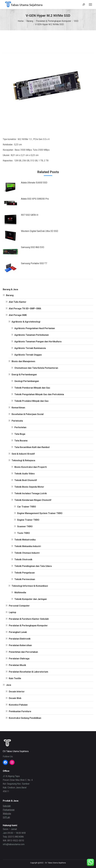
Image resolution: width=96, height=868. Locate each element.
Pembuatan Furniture (20, 711)
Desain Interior (17, 692)
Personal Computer (19, 606)
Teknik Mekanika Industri (28, 546)
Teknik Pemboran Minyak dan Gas (32, 388)
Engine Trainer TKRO (28, 520)
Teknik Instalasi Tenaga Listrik (31, 493)
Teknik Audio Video (25, 474)
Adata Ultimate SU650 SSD (34, 183)
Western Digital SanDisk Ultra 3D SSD (40, 231)
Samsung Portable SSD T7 (34, 263)
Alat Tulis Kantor (18, 302)
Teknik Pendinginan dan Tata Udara (33, 566)
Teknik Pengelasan (25, 573)
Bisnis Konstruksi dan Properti (31, 467)
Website (7, 814)
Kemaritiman (18, 408)
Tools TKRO (24, 533)
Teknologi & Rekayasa (23, 460)
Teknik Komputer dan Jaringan (31, 599)
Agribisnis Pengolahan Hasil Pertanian (35, 328)
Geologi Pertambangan (27, 381)
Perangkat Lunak (18, 632)
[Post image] (10, 187)
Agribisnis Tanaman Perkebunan (32, 335)
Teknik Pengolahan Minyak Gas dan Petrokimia (39, 394)
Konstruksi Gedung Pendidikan (25, 718)
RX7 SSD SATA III (30, 215)
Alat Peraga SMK (18, 315)
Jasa (9, 685)
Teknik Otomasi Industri (27, 553)
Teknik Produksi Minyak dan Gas (31, 401)
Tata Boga (20, 434)
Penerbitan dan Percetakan (23, 652)
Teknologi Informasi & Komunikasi (30, 586)
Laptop (12, 612)
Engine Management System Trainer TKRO (40, 513)
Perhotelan (20, 427)
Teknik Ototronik (23, 559)
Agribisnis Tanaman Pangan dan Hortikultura (38, 342)
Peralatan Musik (17, 665)
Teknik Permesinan (25, 579)
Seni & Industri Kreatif (23, 454)
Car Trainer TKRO (27, 507)
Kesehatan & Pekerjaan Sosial (28, 414)
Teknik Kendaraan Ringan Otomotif (33, 500)
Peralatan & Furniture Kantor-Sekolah (29, 619)
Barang (10, 295)
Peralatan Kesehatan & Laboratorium (28, 672)
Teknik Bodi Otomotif (26, 480)
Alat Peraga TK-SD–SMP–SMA (25, 309)
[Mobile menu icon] (90, 4)
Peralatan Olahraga (19, 659)
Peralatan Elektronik (20, 639)
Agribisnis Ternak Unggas (28, 355)
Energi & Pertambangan (24, 375)
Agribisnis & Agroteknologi (26, 322)
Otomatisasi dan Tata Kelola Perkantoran (36, 368)
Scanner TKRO (25, 526)
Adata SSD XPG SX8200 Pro (35, 199)
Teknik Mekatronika (25, 540)
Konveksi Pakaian (18, 705)
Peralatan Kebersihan (20, 645)
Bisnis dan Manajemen (23, 361)
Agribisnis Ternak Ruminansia (30, 348)
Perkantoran (9, 810)
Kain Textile (15, 678)
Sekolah (7, 806)
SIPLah (6, 817)
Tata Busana (21, 441)
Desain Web (15, 698)
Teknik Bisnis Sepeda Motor (29, 487)
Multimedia (20, 593)
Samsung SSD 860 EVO (33, 247)
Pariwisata (17, 421)
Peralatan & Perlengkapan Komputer (28, 626)
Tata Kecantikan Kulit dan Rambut (32, 447)
